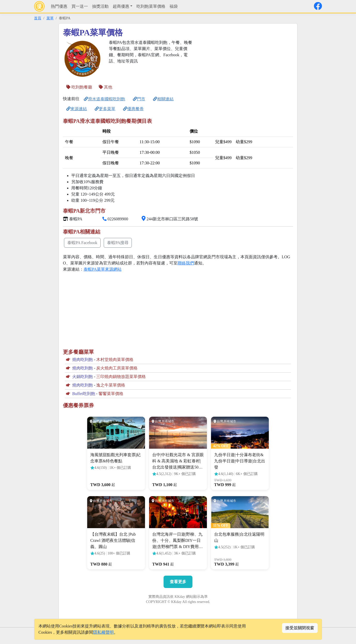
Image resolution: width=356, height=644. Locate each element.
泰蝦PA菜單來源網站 (103, 269)
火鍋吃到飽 (83, 377)
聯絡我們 (186, 263)
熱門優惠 (59, 6)
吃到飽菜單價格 (151, 6)
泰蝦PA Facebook (82, 243)
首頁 (38, 18)
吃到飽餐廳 (79, 87)
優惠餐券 (133, 109)
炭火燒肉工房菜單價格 (117, 368)
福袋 (174, 6)
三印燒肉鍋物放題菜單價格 (121, 377)
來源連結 (77, 109)
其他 (106, 87)
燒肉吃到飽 (83, 360)
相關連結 (163, 99)
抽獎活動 (100, 6)
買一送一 (80, 6)
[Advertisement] (244, 76)
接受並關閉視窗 (300, 628)
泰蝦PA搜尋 (118, 243)
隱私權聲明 (103, 632)
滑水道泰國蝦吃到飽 (104, 99)
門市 (139, 99)
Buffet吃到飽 (84, 394)
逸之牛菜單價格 (111, 385)
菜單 (50, 18)
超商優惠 (121, 6)
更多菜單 (105, 109)
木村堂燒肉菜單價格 (115, 360)
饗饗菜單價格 (111, 394)
